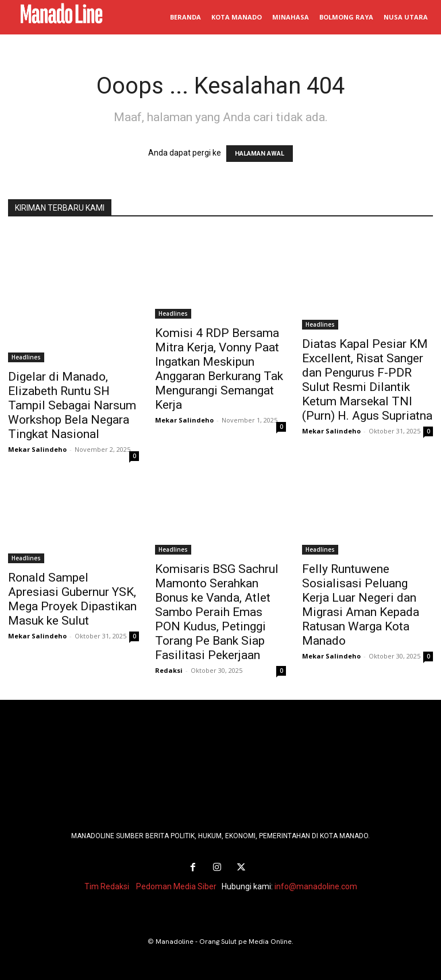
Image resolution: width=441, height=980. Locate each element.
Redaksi (169, 670)
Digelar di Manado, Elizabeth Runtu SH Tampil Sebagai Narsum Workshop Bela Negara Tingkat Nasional (72, 405)
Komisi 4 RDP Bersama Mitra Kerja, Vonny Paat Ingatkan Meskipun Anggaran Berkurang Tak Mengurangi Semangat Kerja (219, 369)
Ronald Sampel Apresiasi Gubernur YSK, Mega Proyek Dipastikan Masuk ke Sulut (72, 599)
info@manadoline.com (316, 886)
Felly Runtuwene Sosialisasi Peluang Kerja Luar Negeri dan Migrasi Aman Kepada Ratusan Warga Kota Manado (361, 605)
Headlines (26, 357)
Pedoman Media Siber (176, 886)
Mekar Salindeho (37, 449)
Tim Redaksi (107, 886)
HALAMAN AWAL (260, 154)
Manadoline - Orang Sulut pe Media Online (224, 941)
